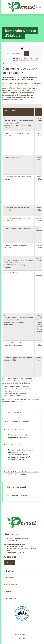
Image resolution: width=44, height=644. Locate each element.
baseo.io (23, 474)
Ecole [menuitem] (8, 591)
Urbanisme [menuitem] (10, 598)
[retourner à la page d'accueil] (22, 7)
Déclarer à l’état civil (17, 496)
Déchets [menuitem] (9, 578)
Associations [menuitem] (11, 585)
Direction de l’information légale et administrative (21, 472)
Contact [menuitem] (22, 638)
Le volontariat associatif (19, 457)
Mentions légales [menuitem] (20, 634)
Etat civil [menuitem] (9, 571)
